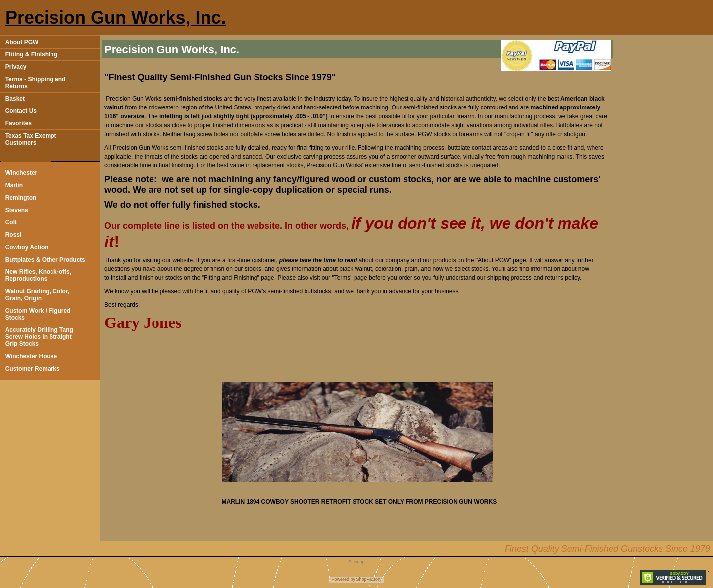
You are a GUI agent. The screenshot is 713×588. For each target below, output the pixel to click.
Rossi (14, 235)
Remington (21, 198)
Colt (11, 222)
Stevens (17, 210)
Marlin (14, 185)
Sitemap (356, 562)
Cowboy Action (27, 247)
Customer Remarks (33, 369)
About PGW (22, 42)
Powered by (343, 579)
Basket (15, 99)
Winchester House (31, 356)
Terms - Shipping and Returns (36, 83)
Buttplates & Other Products (45, 260)
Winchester (22, 173)
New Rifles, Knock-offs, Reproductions (38, 275)
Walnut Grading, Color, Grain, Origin (38, 295)
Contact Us (21, 111)
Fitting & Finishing (31, 54)
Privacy (16, 67)
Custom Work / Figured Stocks (38, 314)
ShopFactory (368, 579)
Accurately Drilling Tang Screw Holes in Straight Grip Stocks (39, 337)
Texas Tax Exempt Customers (31, 139)
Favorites (19, 123)
